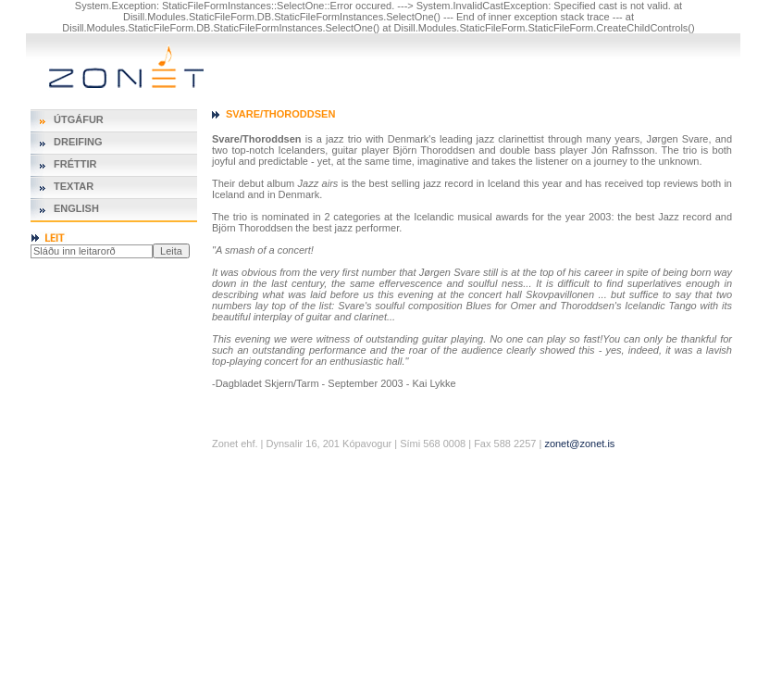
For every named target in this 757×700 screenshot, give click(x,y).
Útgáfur (79, 119)
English (76, 208)
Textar (74, 186)
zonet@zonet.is (579, 444)
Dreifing (78, 142)
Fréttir (75, 164)
